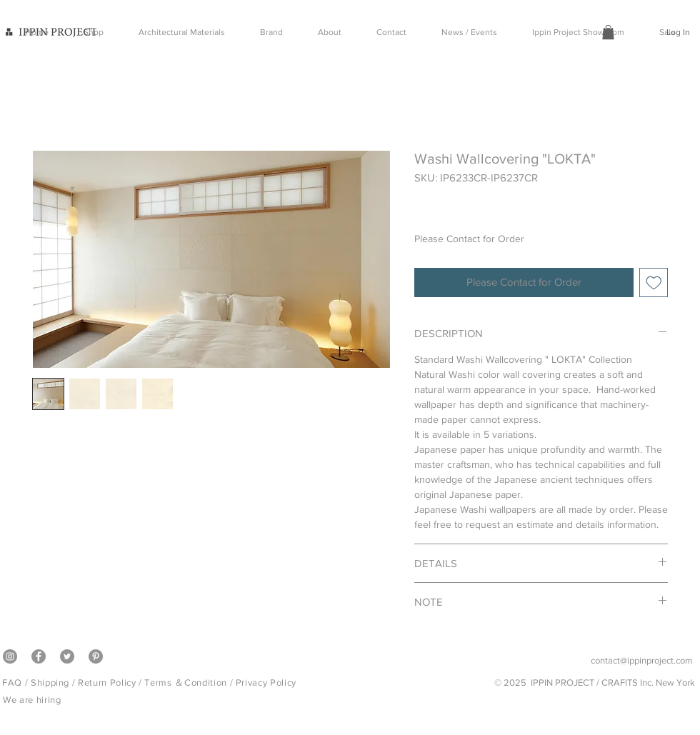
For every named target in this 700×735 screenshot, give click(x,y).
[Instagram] (10, 656)
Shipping (50, 682)
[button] (608, 32)
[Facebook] (39, 656)
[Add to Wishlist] (654, 282)
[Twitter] (67, 656)
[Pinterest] (96, 656)
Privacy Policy (266, 682)
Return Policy (107, 682)
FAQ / (16, 682)
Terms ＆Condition (185, 682)
